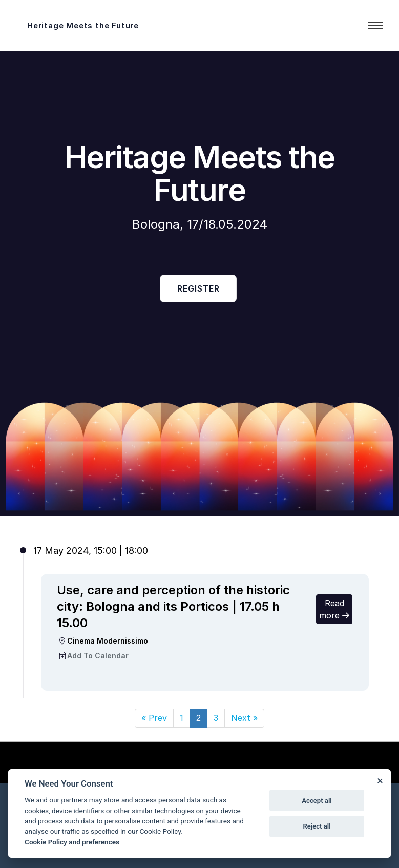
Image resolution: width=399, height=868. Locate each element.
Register (198, 288)
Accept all (317, 801)
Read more (334, 609)
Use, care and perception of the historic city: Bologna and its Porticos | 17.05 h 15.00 (173, 606)
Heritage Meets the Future (83, 25)
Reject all (317, 826)
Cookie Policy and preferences (72, 842)
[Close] (380, 780)
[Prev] (154, 718)
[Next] (244, 718)
